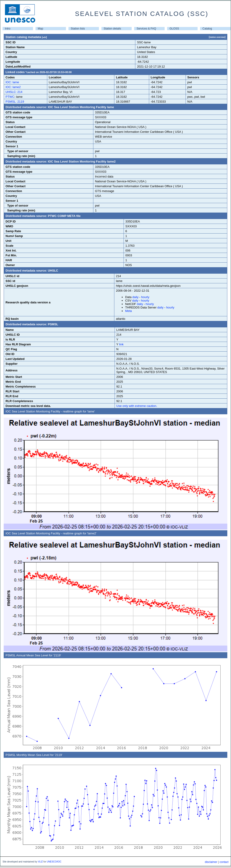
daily (135, 297)
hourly (145, 297)
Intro (8, 29)
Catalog (207, 29)
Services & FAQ (146, 29)
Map (40, 29)
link (121, 344)
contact (224, 862)
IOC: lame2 (13, 87)
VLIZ (40, 862)
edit (44, 37)
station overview (217, 37)
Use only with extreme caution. (137, 406)
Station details (112, 29)
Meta (129, 311)
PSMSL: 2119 (15, 102)
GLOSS (174, 29)
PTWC (10, 97)
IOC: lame (12, 82)
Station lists (78, 29)
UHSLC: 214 (14, 92)
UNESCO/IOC (54, 862)
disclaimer (211, 862)
